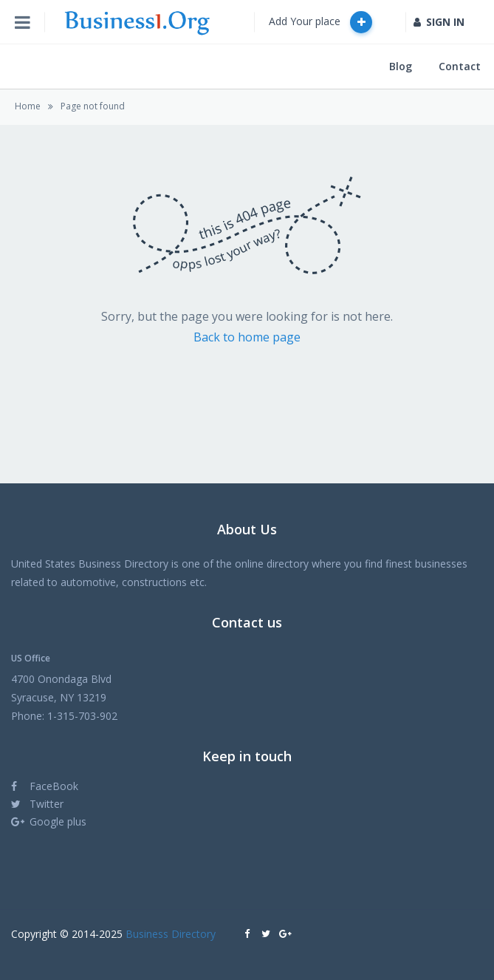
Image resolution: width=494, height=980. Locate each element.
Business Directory (171, 934)
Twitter (37, 804)
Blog (401, 66)
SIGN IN (439, 22)
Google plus (49, 821)
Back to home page (247, 337)
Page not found (93, 106)
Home (28, 106)
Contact (460, 66)
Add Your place (320, 22)
